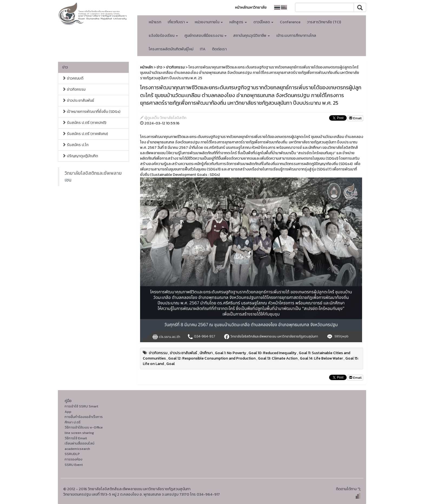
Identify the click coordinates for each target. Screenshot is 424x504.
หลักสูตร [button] (238, 22)
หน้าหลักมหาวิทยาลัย (251, 7)
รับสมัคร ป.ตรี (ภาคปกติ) (84, 123)
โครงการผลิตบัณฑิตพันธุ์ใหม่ (171, 49)
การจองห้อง (74, 459)
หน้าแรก (155, 22)
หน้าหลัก (146, 67)
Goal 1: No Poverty (231, 353)
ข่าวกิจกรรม (74, 89)
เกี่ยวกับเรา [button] (178, 22)
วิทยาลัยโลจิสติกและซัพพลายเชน (93, 177)
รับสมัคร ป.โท (75, 145)
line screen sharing (79, 433)
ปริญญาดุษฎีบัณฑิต (80, 156)
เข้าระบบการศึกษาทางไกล (296, 36)
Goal (170, 364)
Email (355, 118)
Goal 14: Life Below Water (321, 358)
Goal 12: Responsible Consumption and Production (212, 358)
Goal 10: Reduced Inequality (272, 353)
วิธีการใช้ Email (76, 438)
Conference (290, 22)
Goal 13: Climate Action (278, 358)
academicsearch (77, 449)
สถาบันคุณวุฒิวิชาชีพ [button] (251, 36)
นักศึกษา (206, 353)
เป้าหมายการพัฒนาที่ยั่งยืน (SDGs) (91, 112)
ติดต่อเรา (219, 49)
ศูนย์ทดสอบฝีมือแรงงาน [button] (206, 36)
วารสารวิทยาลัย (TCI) (324, 22)
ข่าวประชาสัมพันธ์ (78, 101)
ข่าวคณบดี (73, 78)
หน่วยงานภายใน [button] (209, 22)
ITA (203, 49)
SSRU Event (74, 465)
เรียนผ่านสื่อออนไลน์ (79, 443)
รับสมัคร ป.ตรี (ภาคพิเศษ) (85, 134)
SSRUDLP (72, 454)
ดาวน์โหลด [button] (263, 22)
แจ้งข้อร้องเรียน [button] (163, 36)
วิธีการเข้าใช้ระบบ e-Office (84, 427)
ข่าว (65, 67)
